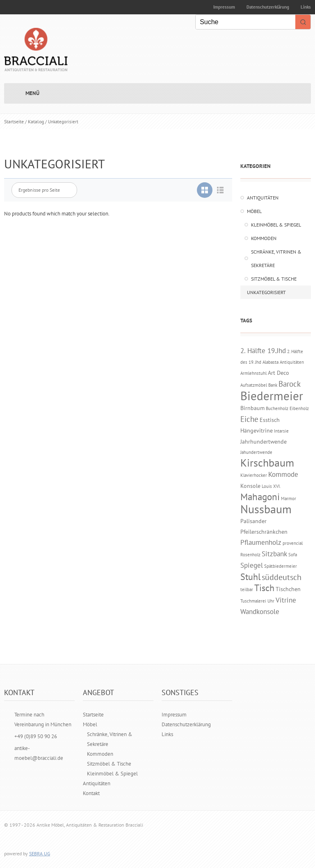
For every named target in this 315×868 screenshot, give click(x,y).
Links (167, 734)
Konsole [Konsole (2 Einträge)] (250, 486)
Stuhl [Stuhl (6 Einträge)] (250, 577)
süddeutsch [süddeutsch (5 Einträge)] (282, 577)
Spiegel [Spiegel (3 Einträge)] (252, 565)
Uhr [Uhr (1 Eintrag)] (271, 601)
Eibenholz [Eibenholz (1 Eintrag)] (299, 408)
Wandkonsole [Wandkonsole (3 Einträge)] (260, 612)
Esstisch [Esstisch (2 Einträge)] (270, 420)
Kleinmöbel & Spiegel (276, 225)
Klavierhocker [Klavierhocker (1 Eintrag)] (254, 475)
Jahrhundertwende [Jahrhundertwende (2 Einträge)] (264, 441)
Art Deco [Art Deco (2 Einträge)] (278, 373)
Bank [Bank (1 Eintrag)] (273, 385)
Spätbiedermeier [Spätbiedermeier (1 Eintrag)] (281, 566)
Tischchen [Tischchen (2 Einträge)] (288, 589)
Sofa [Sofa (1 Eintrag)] (293, 555)
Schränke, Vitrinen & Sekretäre (276, 258)
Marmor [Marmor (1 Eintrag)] (289, 499)
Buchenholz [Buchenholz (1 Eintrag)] (277, 408)
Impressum (224, 7)
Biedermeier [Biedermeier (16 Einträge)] (272, 396)
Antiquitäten (263, 198)
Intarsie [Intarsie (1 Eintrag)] (281, 431)
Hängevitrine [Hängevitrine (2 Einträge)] (257, 430)
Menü (32, 93)
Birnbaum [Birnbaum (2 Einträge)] (252, 408)
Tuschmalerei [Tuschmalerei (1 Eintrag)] (253, 601)
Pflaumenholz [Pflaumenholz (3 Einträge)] (261, 542)
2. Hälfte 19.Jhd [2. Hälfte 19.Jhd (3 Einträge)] (263, 351)
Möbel (254, 211)
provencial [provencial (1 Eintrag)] (293, 543)
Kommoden (264, 238)
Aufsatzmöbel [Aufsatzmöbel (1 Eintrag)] (254, 385)
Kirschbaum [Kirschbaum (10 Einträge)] (267, 463)
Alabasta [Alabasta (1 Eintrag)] (270, 362)
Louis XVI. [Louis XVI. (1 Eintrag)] (271, 486)
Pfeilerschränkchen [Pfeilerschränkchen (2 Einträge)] (264, 531)
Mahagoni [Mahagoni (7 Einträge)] (260, 497)
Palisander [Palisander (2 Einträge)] (253, 521)
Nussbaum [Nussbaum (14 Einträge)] (266, 509)
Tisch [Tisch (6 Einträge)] (264, 588)
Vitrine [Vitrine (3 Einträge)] (286, 600)
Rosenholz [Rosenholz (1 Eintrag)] (250, 555)
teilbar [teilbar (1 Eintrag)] (247, 589)
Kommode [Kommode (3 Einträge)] (283, 474)
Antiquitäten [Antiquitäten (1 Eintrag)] (292, 362)
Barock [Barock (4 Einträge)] (290, 384)
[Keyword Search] (245, 22)
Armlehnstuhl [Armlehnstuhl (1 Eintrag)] (253, 373)
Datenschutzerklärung (268, 7)
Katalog (36, 121)
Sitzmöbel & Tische (274, 279)
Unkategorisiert (266, 292)
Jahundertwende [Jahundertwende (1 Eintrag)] (256, 452)
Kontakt (91, 793)
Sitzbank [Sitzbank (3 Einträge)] (274, 554)
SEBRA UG (40, 853)
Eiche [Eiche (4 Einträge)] (249, 419)
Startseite (14, 121)
